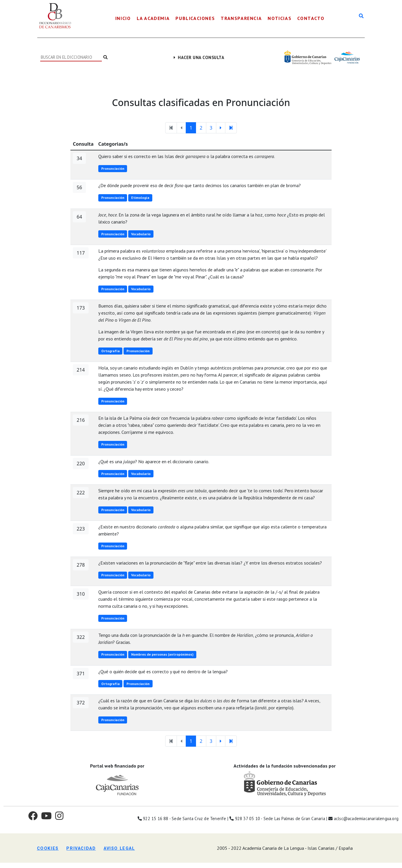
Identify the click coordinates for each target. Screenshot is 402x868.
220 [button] (81, 464)
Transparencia (241, 18)
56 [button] (79, 187)
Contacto (311, 18)
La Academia (153, 18)
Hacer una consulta (199, 57)
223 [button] (81, 529)
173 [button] (81, 308)
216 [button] (81, 420)
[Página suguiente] (221, 128)
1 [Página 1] (191, 128)
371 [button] (81, 674)
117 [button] (81, 253)
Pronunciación (113, 168)
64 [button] (79, 217)
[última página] (231, 128)
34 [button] (79, 158)
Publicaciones (195, 18)
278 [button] (81, 565)
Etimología (140, 198)
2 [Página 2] (201, 128)
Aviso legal (119, 848)
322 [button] (81, 637)
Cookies (48, 848)
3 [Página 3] (211, 128)
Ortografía (110, 351)
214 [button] (81, 370)
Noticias (279, 18)
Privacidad (81, 848)
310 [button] (81, 594)
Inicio (123, 18)
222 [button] (81, 493)
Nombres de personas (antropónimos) (162, 654)
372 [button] (81, 703)
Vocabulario (141, 234)
